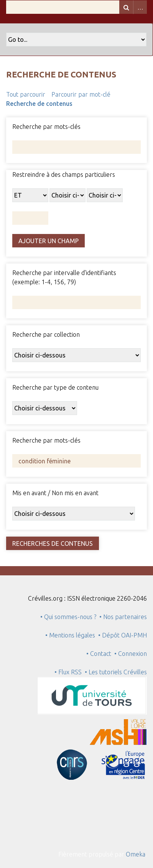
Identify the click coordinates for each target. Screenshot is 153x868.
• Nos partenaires (123, 617)
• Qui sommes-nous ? (68, 617)
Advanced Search (140, 7)
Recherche (126, 7)
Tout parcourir (26, 94)
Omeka (136, 854)
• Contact (100, 654)
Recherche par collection (46, 334)
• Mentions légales (70, 635)
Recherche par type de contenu (55, 387)
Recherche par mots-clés (46, 127)
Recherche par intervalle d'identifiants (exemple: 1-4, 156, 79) (64, 277)
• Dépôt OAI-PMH (123, 635)
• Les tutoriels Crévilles (116, 672)
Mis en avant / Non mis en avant (55, 493)
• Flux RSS (68, 672)
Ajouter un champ (49, 241)
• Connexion (131, 654)
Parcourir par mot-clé (81, 94)
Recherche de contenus (39, 104)
